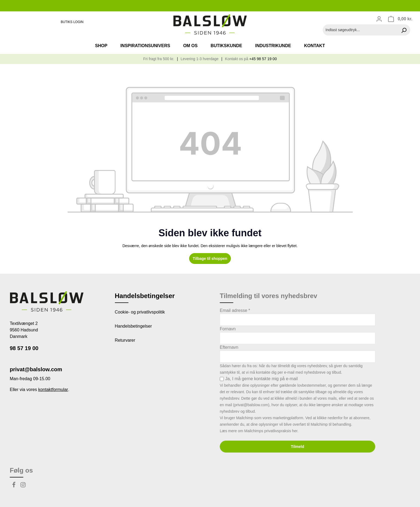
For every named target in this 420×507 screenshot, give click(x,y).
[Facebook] (14, 486)
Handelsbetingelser (133, 326)
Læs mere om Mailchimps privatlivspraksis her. (259, 431)
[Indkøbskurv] (400, 19)
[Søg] (404, 30)
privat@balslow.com (36, 369)
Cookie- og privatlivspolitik (140, 312)
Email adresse (235, 310)
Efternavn (229, 347)
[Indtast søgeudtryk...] (360, 30)
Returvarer (125, 340)
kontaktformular (53, 390)
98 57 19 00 (24, 348)
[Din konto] (379, 19)
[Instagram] (23, 486)
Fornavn (228, 329)
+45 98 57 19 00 (263, 59)
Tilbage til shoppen (210, 259)
